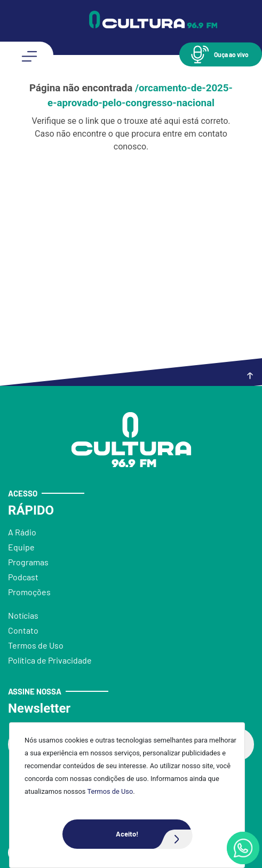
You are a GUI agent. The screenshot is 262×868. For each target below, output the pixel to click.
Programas (28, 562)
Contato (23, 630)
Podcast (23, 577)
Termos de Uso (110, 791)
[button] (221, 54)
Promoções (29, 592)
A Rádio (22, 532)
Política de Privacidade (50, 660)
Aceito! (154, 834)
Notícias (23, 615)
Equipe (21, 547)
